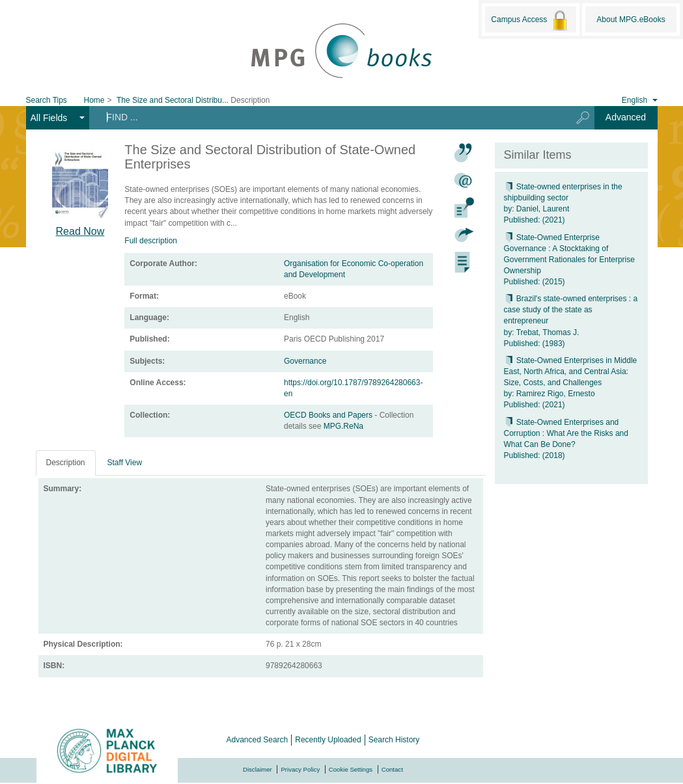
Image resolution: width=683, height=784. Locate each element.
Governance (305, 361)
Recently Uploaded (328, 740)
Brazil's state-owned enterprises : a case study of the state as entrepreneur (571, 310)
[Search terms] (325, 117)
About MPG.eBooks (631, 20)
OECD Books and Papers (329, 415)
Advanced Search (258, 740)
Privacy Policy (300, 769)
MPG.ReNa (343, 426)
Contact (392, 769)
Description (66, 463)
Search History (394, 740)
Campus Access (530, 20)
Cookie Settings (351, 769)
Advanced (626, 117)
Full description (151, 241)
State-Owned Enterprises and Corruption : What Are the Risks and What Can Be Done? (566, 433)
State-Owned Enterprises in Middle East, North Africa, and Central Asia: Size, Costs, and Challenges (571, 372)
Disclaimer (258, 769)
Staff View (125, 463)
